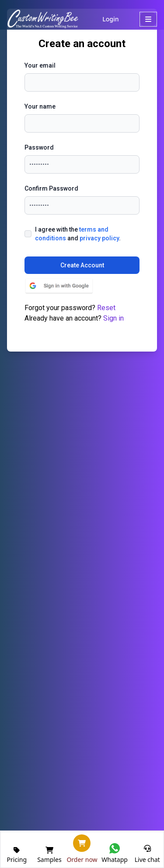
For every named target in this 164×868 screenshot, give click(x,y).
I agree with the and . (78, 234)
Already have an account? (74, 318)
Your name (40, 106)
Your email (40, 65)
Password (39, 147)
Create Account (82, 265)
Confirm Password (51, 188)
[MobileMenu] (148, 19)
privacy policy (99, 238)
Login (109, 19)
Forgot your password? (70, 308)
